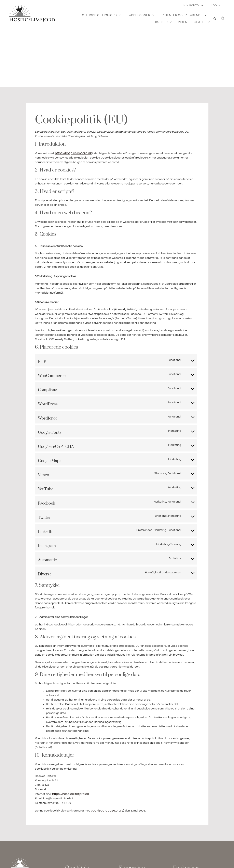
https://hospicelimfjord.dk (73, 153)
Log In (216, 5)
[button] (215, 19)
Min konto (193, 5)
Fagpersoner (141, 15)
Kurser (163, 22)
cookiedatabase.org (106, 810)
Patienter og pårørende (184, 15)
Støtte (202, 22)
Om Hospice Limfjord (101, 15)
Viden (183, 22)
